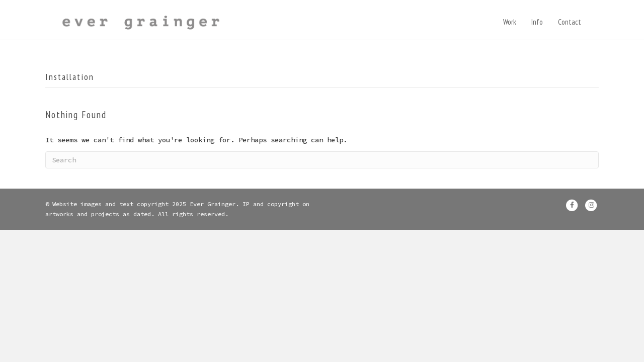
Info (547, 23)
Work (520, 23)
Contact (580, 23)
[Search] (322, 166)
